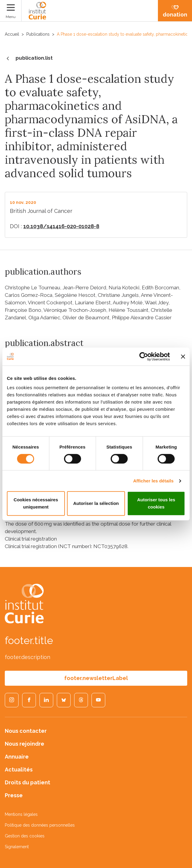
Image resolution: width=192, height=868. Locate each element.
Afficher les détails (153, 481)
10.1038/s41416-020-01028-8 (61, 226)
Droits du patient (28, 782)
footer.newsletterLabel (96, 678)
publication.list (29, 58)
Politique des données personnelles (40, 825)
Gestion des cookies (25, 836)
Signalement (17, 847)
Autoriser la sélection (96, 503)
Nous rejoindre (25, 744)
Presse (14, 795)
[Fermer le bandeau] (183, 356)
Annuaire (17, 757)
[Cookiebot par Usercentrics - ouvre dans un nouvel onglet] (144, 356)
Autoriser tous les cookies (156, 503)
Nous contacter (26, 731)
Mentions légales (21, 814)
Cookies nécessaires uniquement (36, 503)
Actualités (19, 770)
